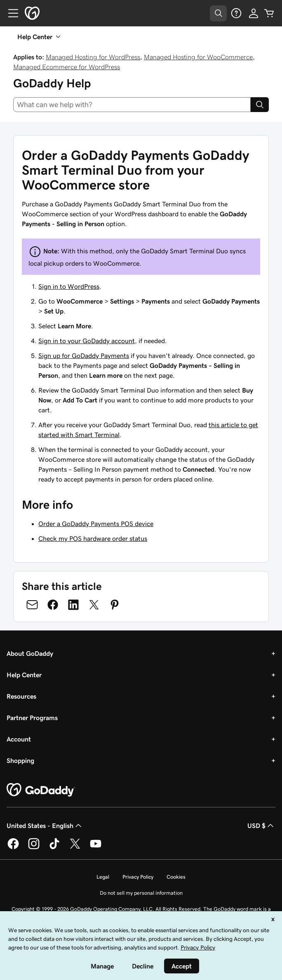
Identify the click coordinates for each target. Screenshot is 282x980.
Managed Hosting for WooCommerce (198, 57)
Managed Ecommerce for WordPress (67, 67)
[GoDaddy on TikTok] (54, 848)
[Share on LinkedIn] (73, 605)
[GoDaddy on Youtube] (96, 848)
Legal (103, 877)
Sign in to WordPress (69, 286)
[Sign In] (254, 13)
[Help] (236, 13)
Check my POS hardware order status (93, 538)
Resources (21, 696)
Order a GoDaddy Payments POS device (96, 524)
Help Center (24, 675)
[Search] (260, 105)
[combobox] (132, 105)
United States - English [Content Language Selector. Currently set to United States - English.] (45, 826)
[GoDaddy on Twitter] (75, 848)
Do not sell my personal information (141, 893)
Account (19, 739)
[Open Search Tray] (218, 13)
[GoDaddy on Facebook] (13, 848)
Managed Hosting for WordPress (93, 57)
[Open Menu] (10, 13)
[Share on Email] (32, 605)
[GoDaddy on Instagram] (34, 848)
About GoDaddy (30, 653)
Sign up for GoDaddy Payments (84, 356)
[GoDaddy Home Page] (41, 790)
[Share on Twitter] (94, 605)
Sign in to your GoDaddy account (87, 341)
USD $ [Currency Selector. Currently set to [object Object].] (261, 826)
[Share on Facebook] (53, 605)
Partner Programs (32, 718)
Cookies (176, 877)
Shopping (20, 760)
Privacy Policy (138, 877)
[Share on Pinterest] (115, 605)
